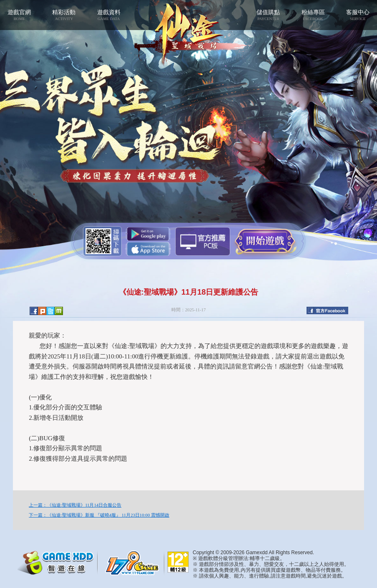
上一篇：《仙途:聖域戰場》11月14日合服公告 (75, 505)
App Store (148, 249)
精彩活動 (64, 15)
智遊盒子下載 (203, 241)
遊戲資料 (109, 15)
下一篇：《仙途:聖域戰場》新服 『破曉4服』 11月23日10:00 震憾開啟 (99, 515)
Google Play (148, 234)
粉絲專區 (313, 15)
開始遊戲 (265, 241)
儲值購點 (268, 15)
